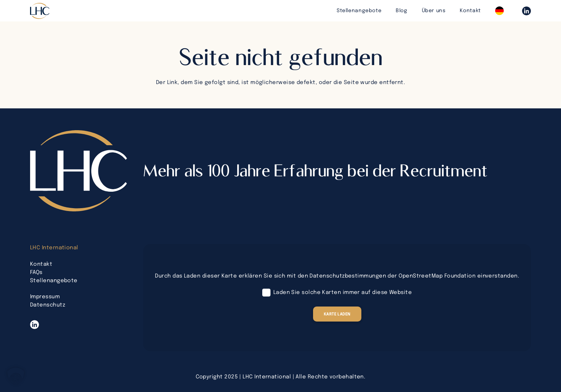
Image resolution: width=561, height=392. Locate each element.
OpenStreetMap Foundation (437, 276)
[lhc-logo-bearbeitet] (40, 11)
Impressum (45, 297)
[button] (16, 376)
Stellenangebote (54, 281)
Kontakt (41, 264)
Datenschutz (48, 305)
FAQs (36, 273)
